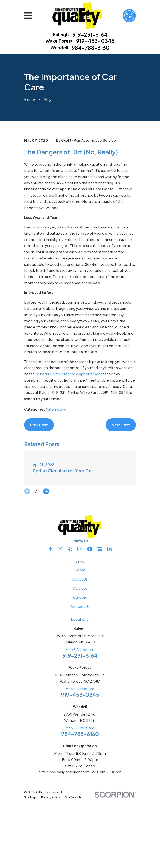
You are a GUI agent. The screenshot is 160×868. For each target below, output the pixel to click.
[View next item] (46, 562)
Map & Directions (80, 720)
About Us (80, 650)
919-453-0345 (95, 41)
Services (80, 659)
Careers (80, 668)
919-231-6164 (90, 35)
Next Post (121, 496)
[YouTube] (90, 620)
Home (80, 641)
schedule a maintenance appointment (69, 445)
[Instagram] (80, 620)
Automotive (56, 480)
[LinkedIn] (109, 620)
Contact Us (80, 677)
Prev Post (39, 496)
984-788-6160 (91, 48)
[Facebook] (51, 620)
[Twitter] (60, 620)
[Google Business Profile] (100, 620)
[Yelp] (70, 620)
